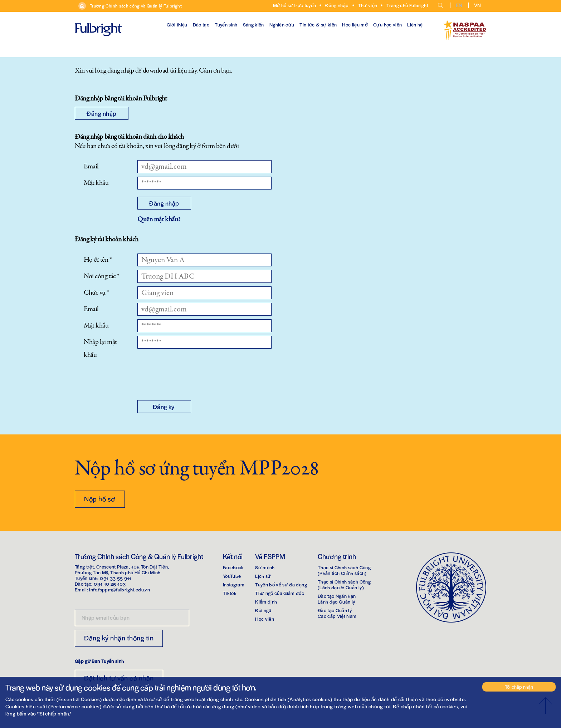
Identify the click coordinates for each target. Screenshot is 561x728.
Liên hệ (415, 24)
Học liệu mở (355, 24)
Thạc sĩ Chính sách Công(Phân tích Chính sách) (344, 570)
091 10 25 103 (110, 584)
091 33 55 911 (116, 578)
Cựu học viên (387, 24)
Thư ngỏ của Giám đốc (280, 593)
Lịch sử (263, 576)
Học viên (265, 619)
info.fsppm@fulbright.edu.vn (119, 589)
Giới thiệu (177, 24)
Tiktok (230, 593)
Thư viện (368, 5)
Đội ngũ (263, 610)
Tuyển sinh (226, 24)
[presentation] (192, 379)
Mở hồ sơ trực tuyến (295, 5)
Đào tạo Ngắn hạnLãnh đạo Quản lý (337, 599)
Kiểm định (266, 602)
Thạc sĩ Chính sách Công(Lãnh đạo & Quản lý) (344, 584)
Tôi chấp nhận (519, 687)
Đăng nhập (337, 5)
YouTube (232, 576)
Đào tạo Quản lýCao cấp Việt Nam (337, 613)
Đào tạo (201, 24)
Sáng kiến (253, 24)
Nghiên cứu (282, 24)
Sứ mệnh (265, 567)
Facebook (233, 567)
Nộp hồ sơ (100, 499)
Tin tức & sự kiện (318, 24)
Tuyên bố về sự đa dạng (281, 584)
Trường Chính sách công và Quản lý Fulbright (136, 6)
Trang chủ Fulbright (407, 5)
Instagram (234, 584)
